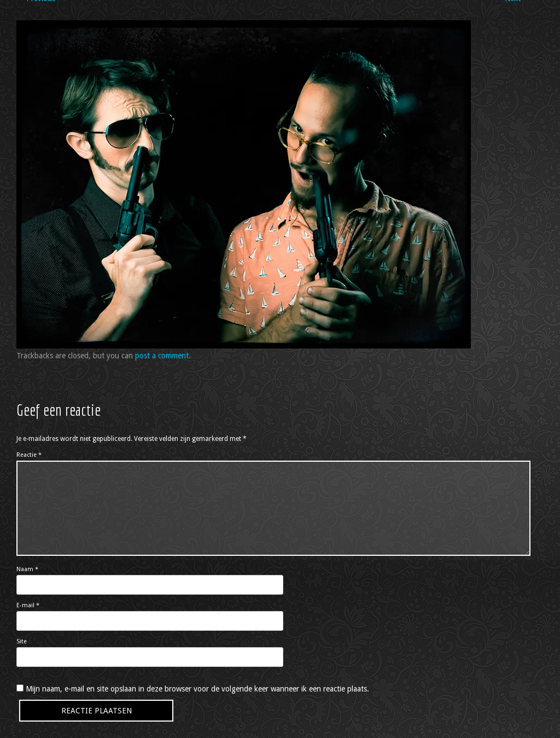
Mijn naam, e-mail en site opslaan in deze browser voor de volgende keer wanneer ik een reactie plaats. (197, 689)
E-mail (28, 605)
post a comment (162, 356)
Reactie (29, 455)
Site (22, 641)
